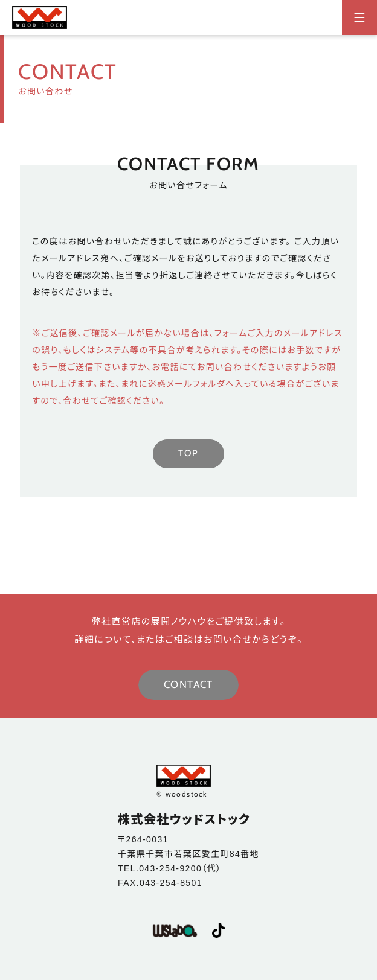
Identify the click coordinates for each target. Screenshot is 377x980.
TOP (188, 453)
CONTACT (188, 684)
